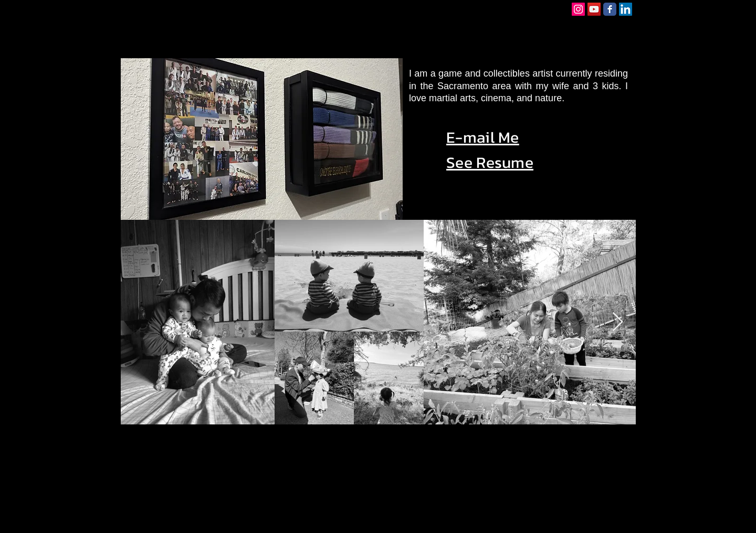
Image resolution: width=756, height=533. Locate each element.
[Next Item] (618, 322)
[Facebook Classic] (610, 9)
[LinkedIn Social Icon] (626, 9)
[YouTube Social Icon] (594, 9)
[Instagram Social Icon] (578, 9)
